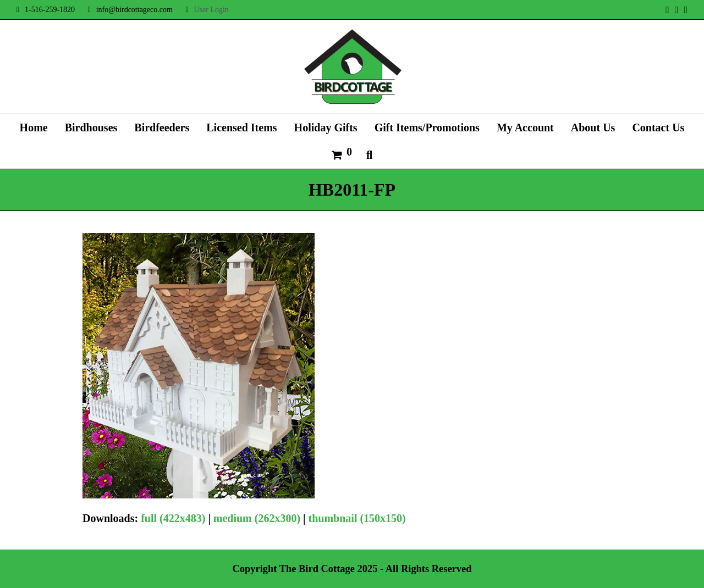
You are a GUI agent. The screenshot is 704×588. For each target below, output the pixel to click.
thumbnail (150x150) (357, 518)
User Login (211, 10)
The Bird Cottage (317, 569)
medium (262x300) (257, 518)
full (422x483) (173, 518)
